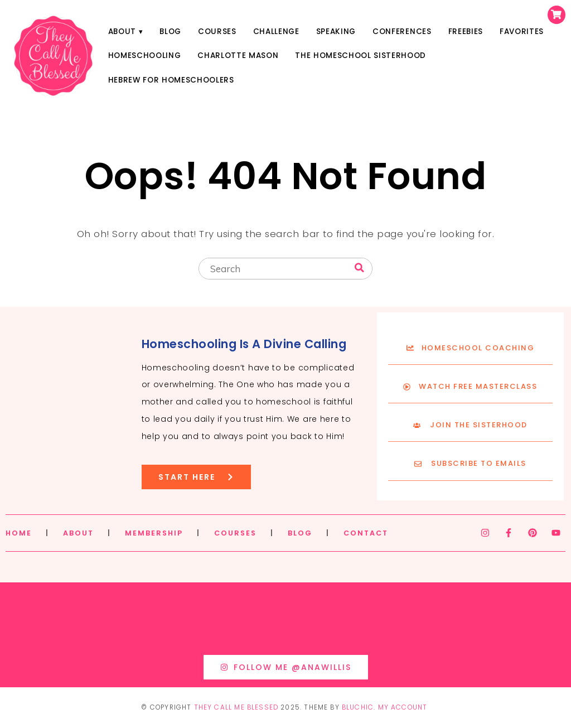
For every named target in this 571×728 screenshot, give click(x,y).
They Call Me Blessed (236, 707)
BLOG (300, 533)
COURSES (235, 533)
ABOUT (78, 533)
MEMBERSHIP (154, 533)
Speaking (336, 32)
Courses (217, 32)
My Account (403, 707)
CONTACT (366, 533)
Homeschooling (145, 56)
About (122, 32)
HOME (19, 533)
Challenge (276, 32)
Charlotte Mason (238, 56)
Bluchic (358, 707)
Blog (170, 32)
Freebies (466, 32)
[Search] (359, 268)
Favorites (522, 32)
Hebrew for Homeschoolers (171, 80)
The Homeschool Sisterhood (360, 56)
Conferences (402, 32)
